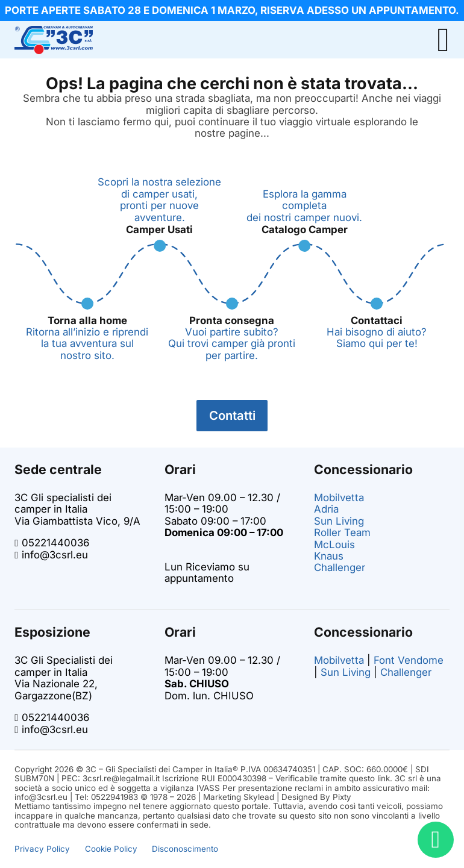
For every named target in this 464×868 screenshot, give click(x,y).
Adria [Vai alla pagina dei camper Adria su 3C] (326, 509)
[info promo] (232, 11)
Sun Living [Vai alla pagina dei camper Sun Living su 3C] (339, 521)
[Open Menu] (443, 40)
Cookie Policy (111, 849)
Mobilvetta (339, 660)
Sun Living (346, 672)
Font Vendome (409, 660)
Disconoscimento (185, 849)
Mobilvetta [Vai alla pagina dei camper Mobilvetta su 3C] (339, 498)
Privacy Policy (42, 849)
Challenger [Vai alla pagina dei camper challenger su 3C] (340, 567)
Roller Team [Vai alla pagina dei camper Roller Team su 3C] (342, 532)
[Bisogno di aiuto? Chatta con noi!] (436, 840)
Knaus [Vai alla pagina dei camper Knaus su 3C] (329, 556)
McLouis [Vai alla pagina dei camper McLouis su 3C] (334, 545)
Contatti (232, 415)
